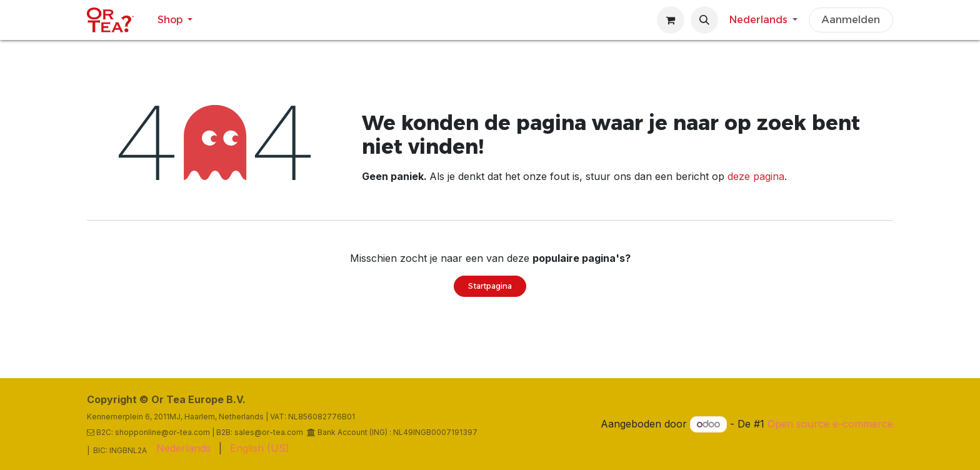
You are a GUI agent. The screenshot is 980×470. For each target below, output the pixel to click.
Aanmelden (851, 20)
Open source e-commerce (830, 424)
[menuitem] (175, 20)
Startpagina (490, 286)
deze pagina (756, 176)
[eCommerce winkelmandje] (671, 20)
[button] (704, 20)
